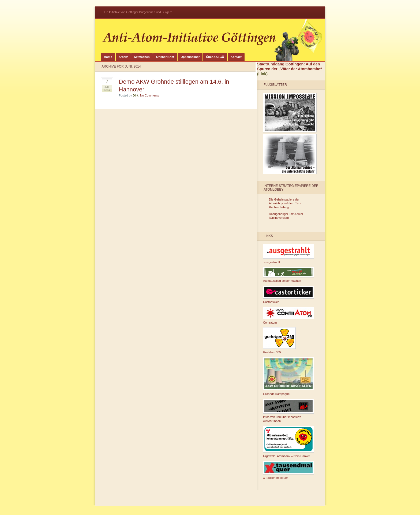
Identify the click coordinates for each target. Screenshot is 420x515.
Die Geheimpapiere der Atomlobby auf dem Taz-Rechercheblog (285, 203)
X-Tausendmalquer (288, 470)
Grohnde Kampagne (288, 376)
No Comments (149, 95)
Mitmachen (142, 57)
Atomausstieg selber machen (288, 275)
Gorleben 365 (279, 341)
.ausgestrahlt (288, 254)
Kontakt (236, 57)
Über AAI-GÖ (215, 57)
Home (108, 57)
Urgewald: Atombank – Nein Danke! (288, 442)
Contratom (288, 316)
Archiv (123, 57)
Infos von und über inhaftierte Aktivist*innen (288, 411)
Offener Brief (165, 57)
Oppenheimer (190, 57)
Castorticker (288, 295)
